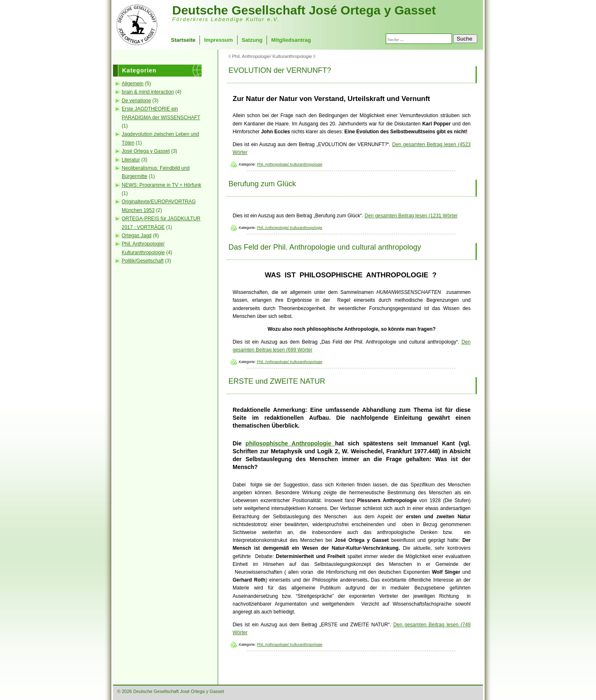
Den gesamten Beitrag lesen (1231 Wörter (411, 216)
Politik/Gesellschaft (143, 261)
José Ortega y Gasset (146, 151)
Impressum (218, 40)
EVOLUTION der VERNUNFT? (280, 70)
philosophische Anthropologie (290, 443)
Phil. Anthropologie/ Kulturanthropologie (290, 164)
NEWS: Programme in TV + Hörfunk (161, 185)
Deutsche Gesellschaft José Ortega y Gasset (304, 10)
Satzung (252, 40)
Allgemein (133, 84)
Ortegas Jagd (137, 236)
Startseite (183, 40)
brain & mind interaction (148, 92)
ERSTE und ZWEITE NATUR (277, 381)
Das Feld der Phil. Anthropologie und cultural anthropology (325, 247)
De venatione (136, 101)
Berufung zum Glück (262, 184)
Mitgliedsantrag (291, 40)
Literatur (131, 160)
